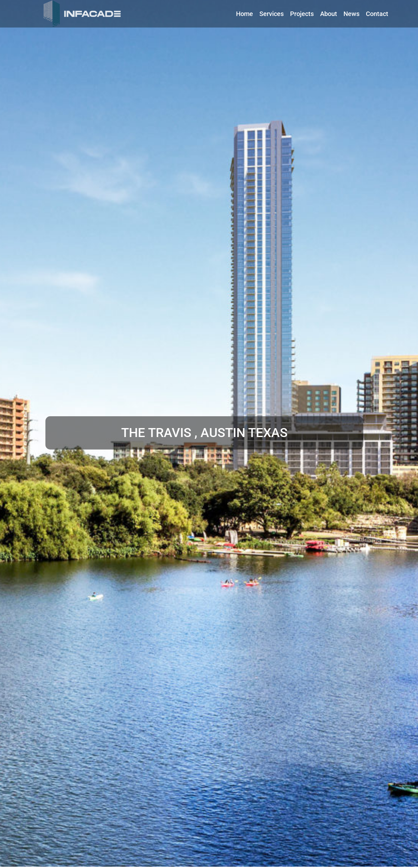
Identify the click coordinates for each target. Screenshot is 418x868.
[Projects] (302, 14)
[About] (329, 14)
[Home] (244, 14)
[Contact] (377, 14)
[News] (351, 14)
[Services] (272, 14)
